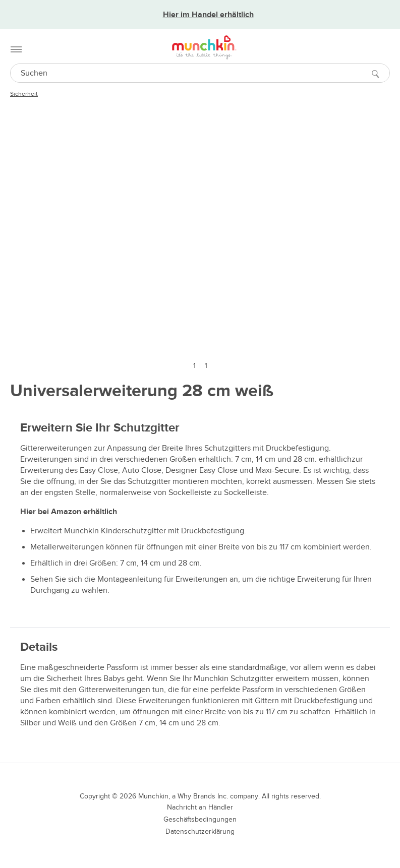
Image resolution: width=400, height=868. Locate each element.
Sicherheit (24, 94)
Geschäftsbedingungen (200, 819)
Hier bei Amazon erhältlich (69, 512)
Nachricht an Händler (200, 807)
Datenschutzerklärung (200, 831)
